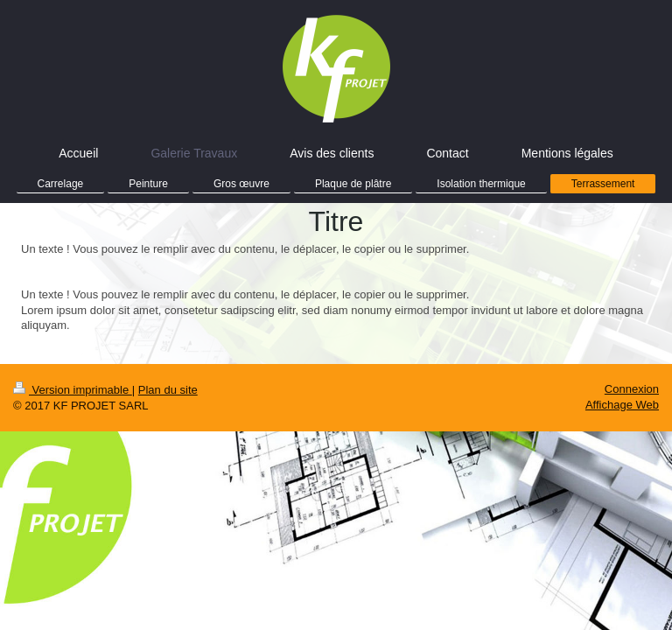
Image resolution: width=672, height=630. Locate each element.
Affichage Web (622, 405)
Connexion (632, 389)
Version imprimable (73, 390)
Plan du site (168, 390)
